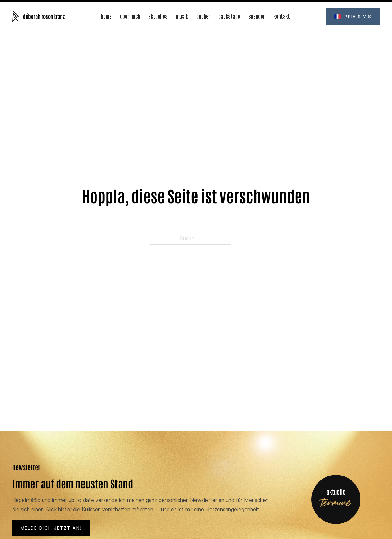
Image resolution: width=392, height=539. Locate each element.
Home (106, 16)
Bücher (203, 16)
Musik (182, 16)
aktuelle (336, 492)
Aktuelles (158, 16)
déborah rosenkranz (44, 16)
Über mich (130, 16)
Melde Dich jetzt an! (51, 528)
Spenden (257, 16)
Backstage (229, 16)
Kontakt (282, 16)
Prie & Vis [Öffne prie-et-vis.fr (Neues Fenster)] (353, 16)
